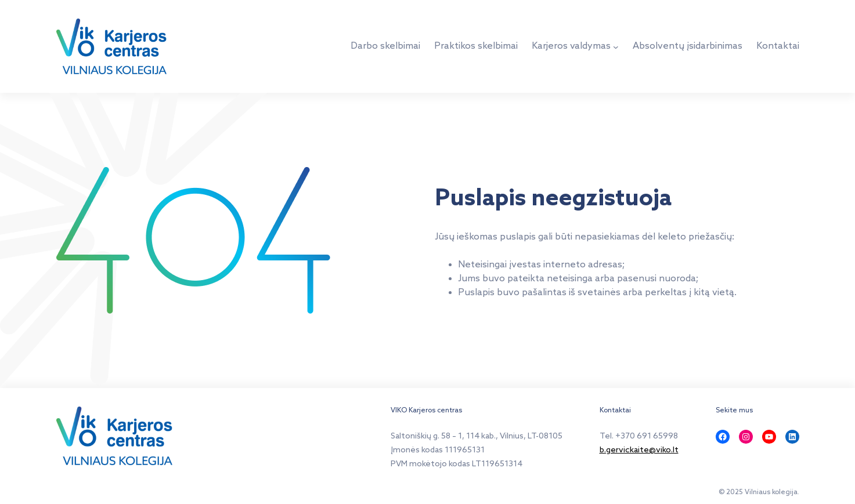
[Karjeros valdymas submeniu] (616, 46)
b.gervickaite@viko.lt (639, 450)
